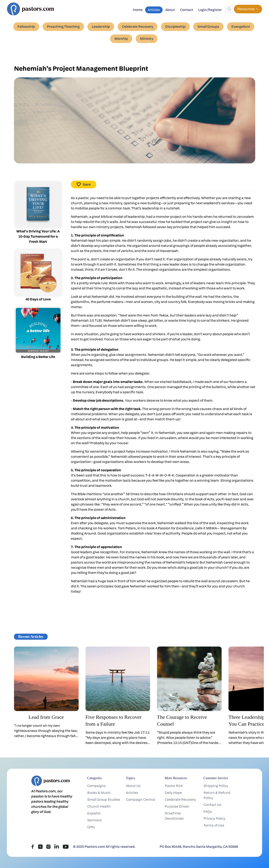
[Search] (229, 9)
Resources (248, 9)
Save (84, 184)
